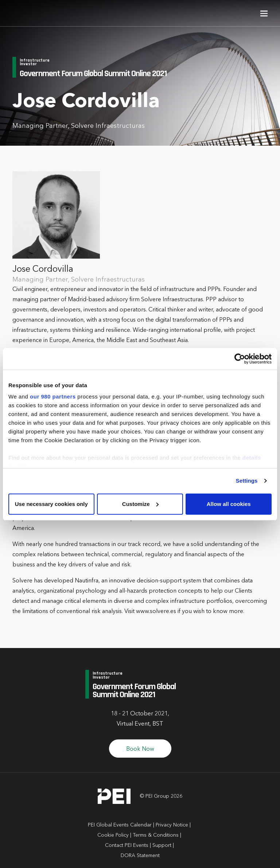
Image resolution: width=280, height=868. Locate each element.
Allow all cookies (229, 504)
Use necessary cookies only (51, 504)
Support (162, 845)
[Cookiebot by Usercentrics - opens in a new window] (240, 359)
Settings (247, 481)
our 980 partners (53, 396)
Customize (140, 504)
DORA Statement (140, 856)
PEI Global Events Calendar (120, 825)
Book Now (140, 749)
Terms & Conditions (156, 835)
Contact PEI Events (127, 845)
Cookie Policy (113, 835)
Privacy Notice (172, 825)
